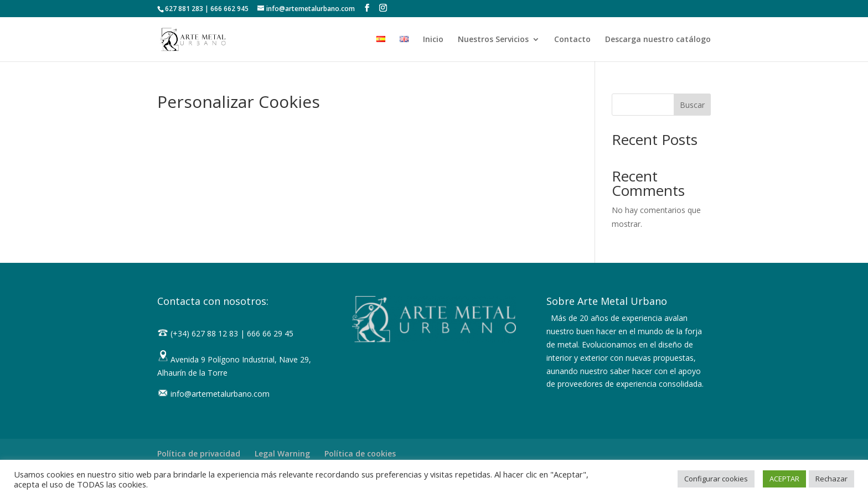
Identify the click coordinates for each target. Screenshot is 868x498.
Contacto (572, 40)
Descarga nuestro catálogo (658, 40)
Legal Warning (282, 453)
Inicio (433, 40)
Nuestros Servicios (493, 40)
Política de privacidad (199, 453)
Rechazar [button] (831, 479)
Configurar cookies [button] (716, 479)
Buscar (692, 105)
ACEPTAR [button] (784, 479)
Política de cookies (360, 453)
